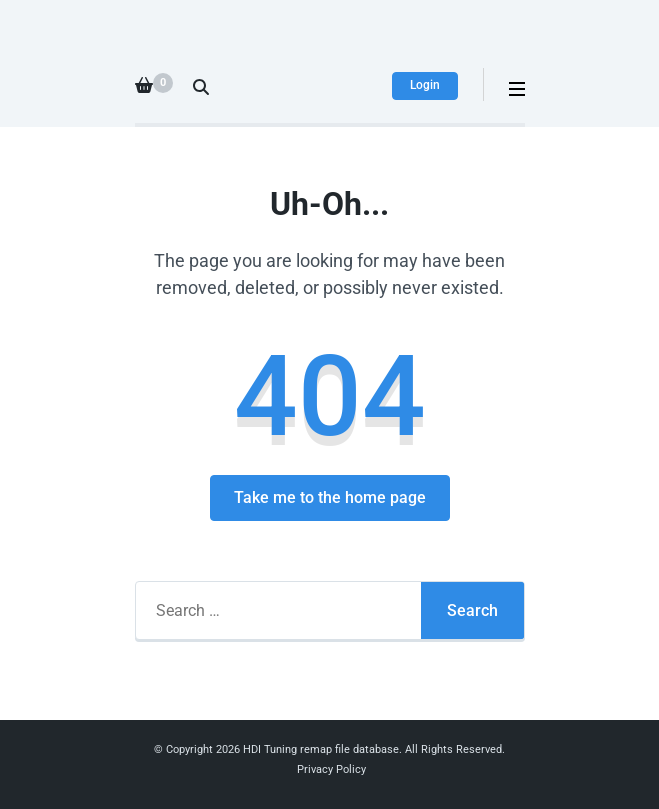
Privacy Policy (331, 769)
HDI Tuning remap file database (321, 749)
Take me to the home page (330, 497)
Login (425, 85)
